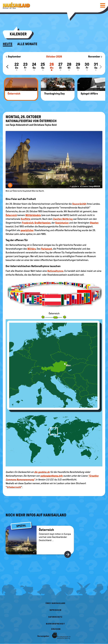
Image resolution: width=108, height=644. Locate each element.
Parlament (47, 249)
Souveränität (79, 204)
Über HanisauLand (55, 603)
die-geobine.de (42, 472)
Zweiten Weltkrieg (63, 219)
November (95, 56)
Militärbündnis (33, 215)
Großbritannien (42, 223)
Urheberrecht (14, 487)
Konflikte (26, 219)
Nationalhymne (55, 271)
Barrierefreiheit (55, 624)
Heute (8, 44)
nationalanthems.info (51, 476)
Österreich (11, 215)
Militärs (32, 249)
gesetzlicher (27, 230)
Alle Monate (27, 44)
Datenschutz (55, 617)
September (13, 56)
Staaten (94, 223)
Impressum (55, 610)
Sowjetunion (62, 223)
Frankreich (28, 223)
